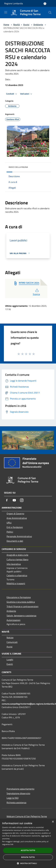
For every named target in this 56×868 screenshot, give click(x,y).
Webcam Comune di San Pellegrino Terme (27, 816)
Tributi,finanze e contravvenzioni (22, 606)
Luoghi (10, 659)
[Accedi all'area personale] (45, 4)
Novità (16, 25)
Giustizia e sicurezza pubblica (21, 602)
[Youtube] (14, 500)
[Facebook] (7, 500)
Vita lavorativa (14, 564)
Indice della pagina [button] (18, 167)
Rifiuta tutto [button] (28, 857)
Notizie (10, 638)
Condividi (12, 94)
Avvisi (26, 25)
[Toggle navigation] (6, 12)
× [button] (53, 822)
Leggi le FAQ (13, 798)
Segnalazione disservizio (18, 793)
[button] (28, 863)
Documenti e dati (15, 541)
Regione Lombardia (14, 3)
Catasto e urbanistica (17, 575)
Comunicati (12, 642)
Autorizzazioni (13, 620)
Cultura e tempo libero (17, 559)
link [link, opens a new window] (12, 844)
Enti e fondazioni (15, 527)
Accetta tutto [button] (28, 850)
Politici (10, 532)
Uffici (9, 523)
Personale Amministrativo (19, 536)
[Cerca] (50, 13)
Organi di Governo (15, 513)
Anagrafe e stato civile (17, 555)
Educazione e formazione (19, 597)
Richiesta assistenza (16, 802)
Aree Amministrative (17, 518)
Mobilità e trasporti (16, 583)
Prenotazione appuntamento (20, 789)
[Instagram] (22, 500)
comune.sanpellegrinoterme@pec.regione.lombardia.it (29, 704)
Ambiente (38, 25)
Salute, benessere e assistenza (21, 616)
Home (6, 25)
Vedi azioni (27, 94)
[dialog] (28, 843)
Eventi (10, 664)
